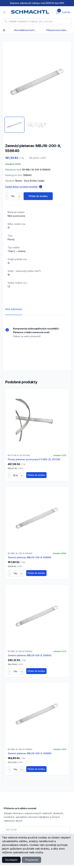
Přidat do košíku (38, 196)
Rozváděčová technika (26, 30)
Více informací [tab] (14, 309)
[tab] (15, 125)
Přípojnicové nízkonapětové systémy (58, 30)
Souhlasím (11, 860)
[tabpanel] (37, 82)
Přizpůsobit (31, 860)
